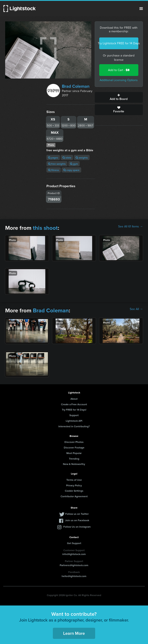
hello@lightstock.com (74, 576)
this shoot (45, 228)
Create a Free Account (74, 404)
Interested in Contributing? (74, 426)
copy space (71, 170)
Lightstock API (74, 421)
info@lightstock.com (74, 554)
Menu (141, 9)
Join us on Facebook (77, 520)
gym (74, 164)
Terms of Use (74, 480)
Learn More (74, 633)
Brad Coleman (76, 86)
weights (82, 158)
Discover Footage (74, 447)
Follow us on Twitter (77, 514)
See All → (136, 309)
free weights (57, 164)
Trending (74, 459)
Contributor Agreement (74, 496)
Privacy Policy (74, 485)
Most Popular (74, 453)
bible (67, 158)
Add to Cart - (119, 70)
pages (53, 158)
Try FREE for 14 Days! (74, 410)
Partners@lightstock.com (74, 565)
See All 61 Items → (130, 227)
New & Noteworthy (74, 464)
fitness (54, 170)
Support (74, 415)
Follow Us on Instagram (77, 527)
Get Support (74, 543)
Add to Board (119, 97)
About (74, 399)
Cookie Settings (74, 491)
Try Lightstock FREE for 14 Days (119, 43)
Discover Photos (74, 442)
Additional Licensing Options (119, 80)
